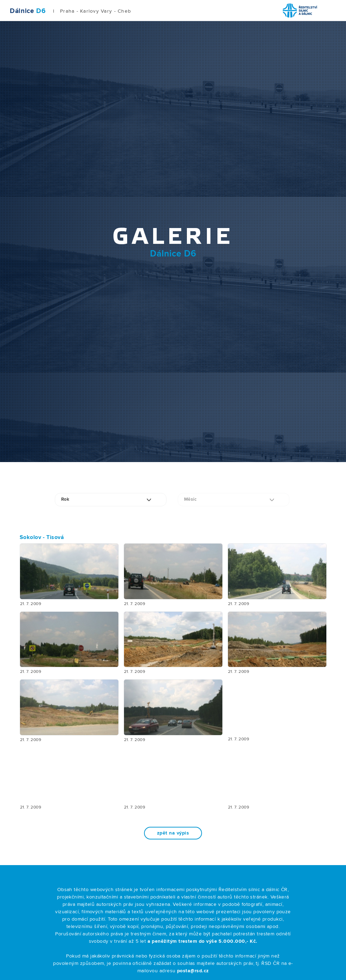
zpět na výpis (173, 833)
